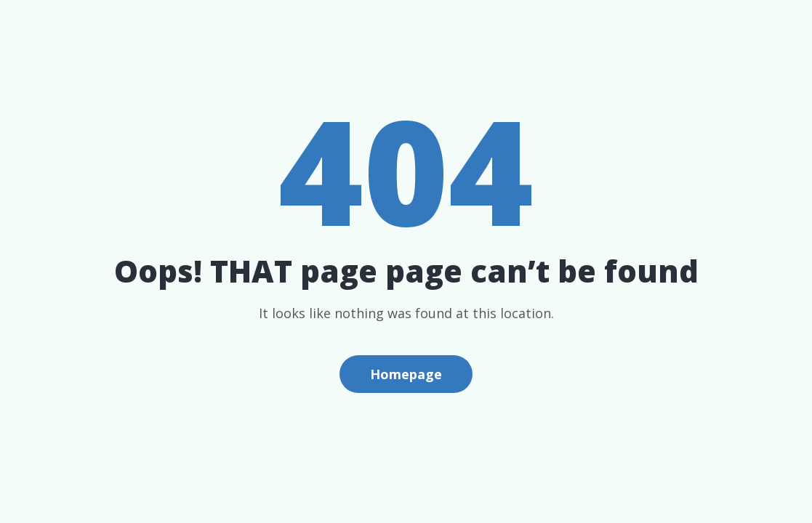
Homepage (406, 374)
